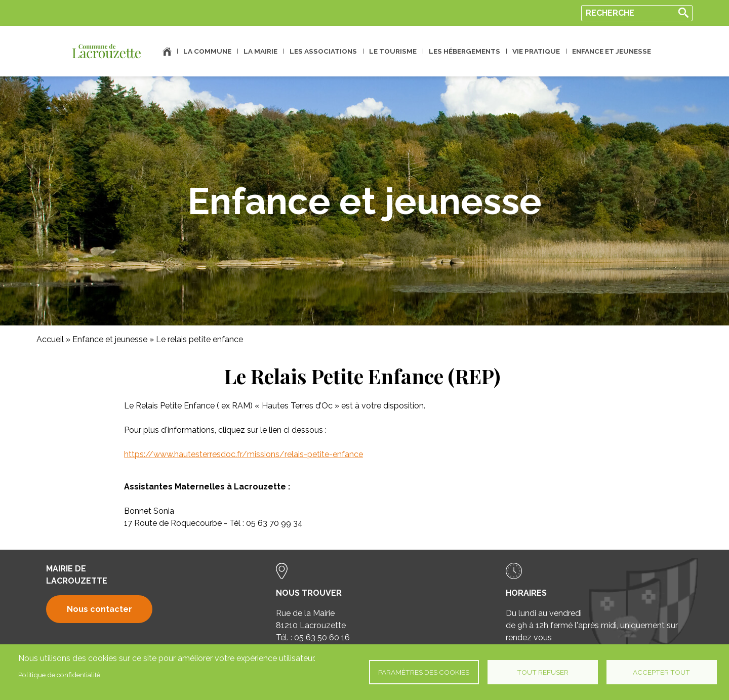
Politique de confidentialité (59, 675)
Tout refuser (543, 672)
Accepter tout (661, 672)
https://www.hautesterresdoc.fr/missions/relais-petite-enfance (244, 454)
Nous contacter (99, 609)
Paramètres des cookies (424, 672)
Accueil (167, 51)
